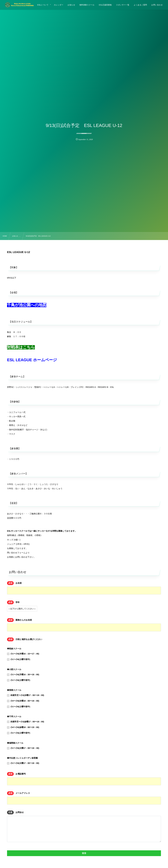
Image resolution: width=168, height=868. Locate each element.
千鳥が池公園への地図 (27, 305)
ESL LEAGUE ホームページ (32, 360)
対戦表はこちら (21, 347)
